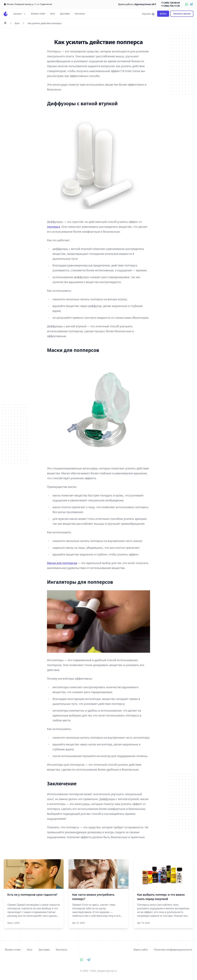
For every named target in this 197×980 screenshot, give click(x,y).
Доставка (65, 14)
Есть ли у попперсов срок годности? (32, 895)
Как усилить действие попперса (45, 23)
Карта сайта (141, 950)
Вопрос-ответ (38, 14)
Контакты (80, 14)
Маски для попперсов (62, 563)
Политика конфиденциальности (173, 950)
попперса (53, 227)
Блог (53, 14)
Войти (163, 14)
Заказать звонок (182, 14)
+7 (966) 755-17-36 (170, 6)
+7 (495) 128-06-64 (170, 3)
